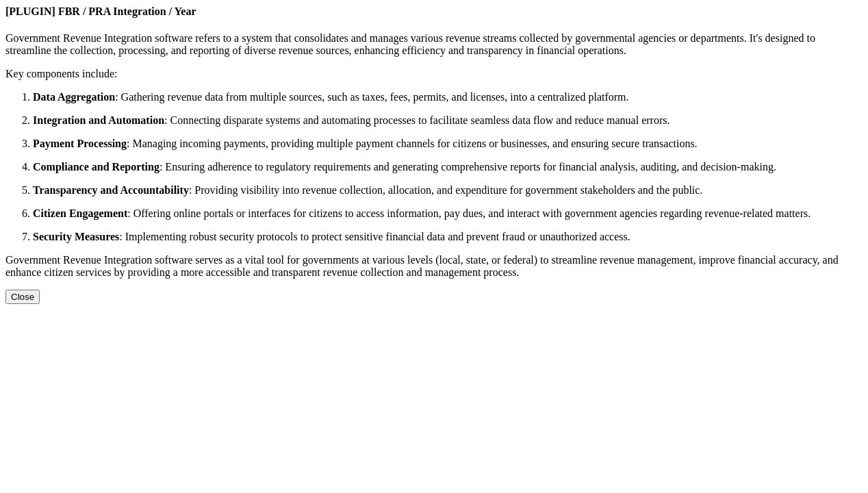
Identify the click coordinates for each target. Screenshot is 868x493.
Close (23, 297)
